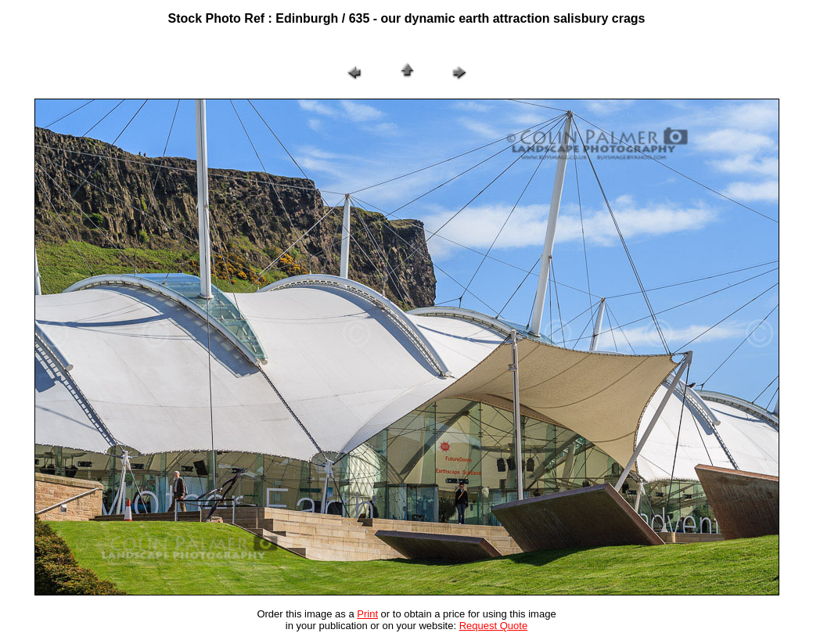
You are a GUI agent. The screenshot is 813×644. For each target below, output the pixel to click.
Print (367, 614)
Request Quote (493, 626)
